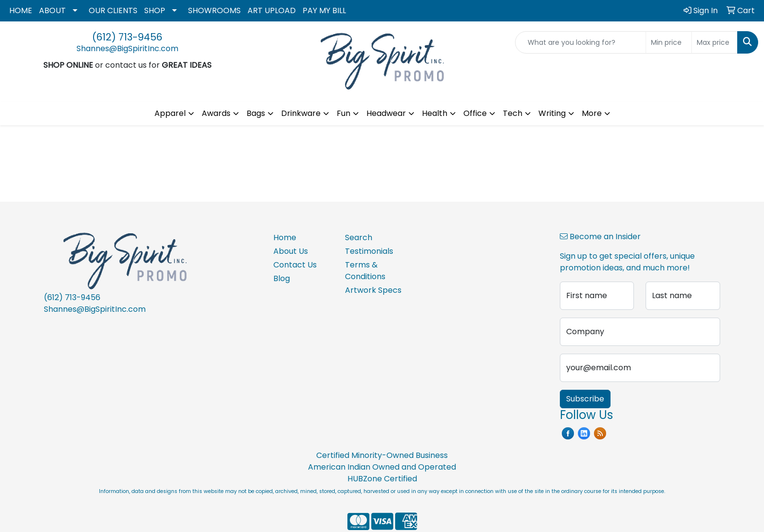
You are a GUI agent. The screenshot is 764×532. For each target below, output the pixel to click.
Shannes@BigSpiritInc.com (127, 48)
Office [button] (475, 113)
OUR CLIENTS (113, 10)
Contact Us (295, 265)
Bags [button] (256, 113)
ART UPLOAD (272, 10)
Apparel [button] (170, 113)
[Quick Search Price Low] (669, 42)
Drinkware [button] (301, 113)
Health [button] (435, 113)
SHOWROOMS (214, 10)
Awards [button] (216, 113)
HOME (21, 10)
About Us (291, 251)
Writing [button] (552, 113)
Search (359, 237)
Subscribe (585, 399)
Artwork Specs (373, 290)
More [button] (592, 113)
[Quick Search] (581, 42)
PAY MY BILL (324, 10)
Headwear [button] (386, 113)
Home (285, 237)
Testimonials (369, 251)
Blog (282, 278)
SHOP (155, 10)
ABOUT (52, 10)
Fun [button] (344, 113)
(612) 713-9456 (127, 37)
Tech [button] (513, 113)
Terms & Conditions (365, 271)
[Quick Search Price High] (715, 42)
